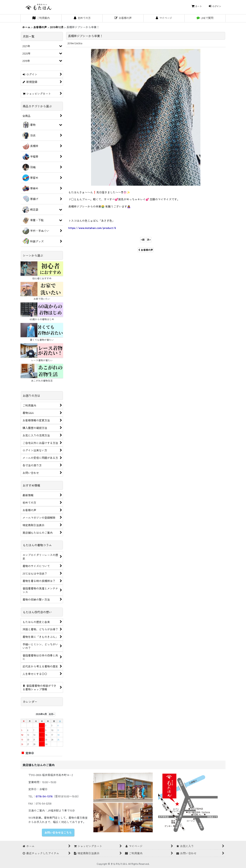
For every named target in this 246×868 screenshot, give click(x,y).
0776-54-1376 (44, 796)
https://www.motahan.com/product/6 (92, 228)
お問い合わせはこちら (58, 832)
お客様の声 (146, 250)
